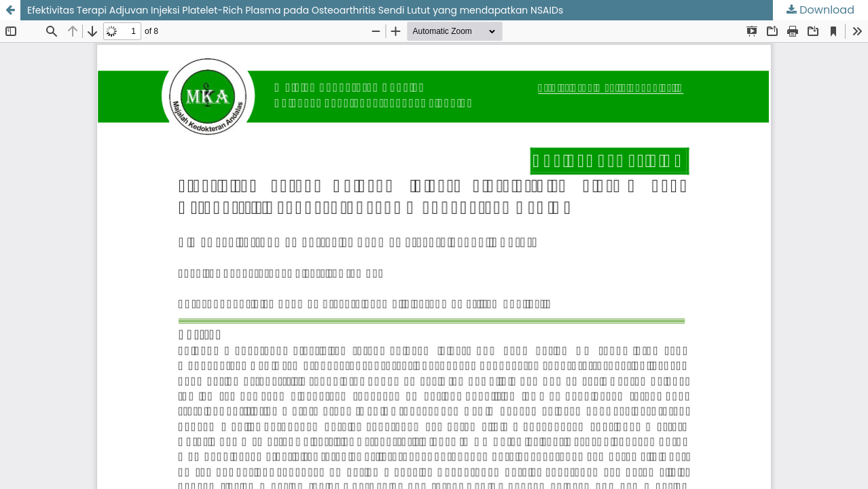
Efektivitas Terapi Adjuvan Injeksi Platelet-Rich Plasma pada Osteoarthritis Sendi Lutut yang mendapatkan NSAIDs (295, 10)
